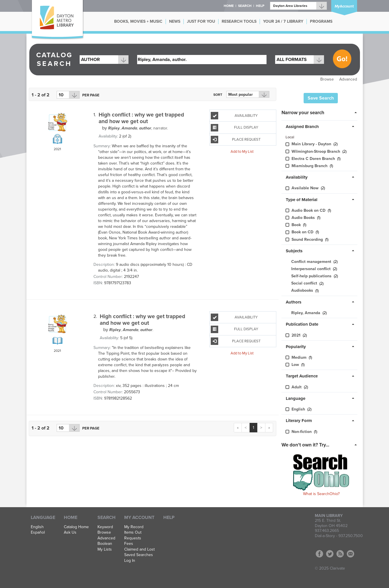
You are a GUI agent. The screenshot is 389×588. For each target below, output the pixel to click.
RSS (340, 554)
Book (297, 225)
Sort (218, 95)
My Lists (105, 549)
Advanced (348, 79)
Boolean (105, 544)
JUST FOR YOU (201, 21)
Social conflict (304, 283)
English (299, 409)
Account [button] (344, 6)
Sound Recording (308, 239)
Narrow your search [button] (303, 113)
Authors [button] (294, 302)
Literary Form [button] (299, 421)
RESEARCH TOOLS (239, 21)
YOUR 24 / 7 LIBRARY (283, 21)
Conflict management (311, 262)
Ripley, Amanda (306, 313)
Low (296, 365)
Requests (133, 538)
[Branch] (298, 6)
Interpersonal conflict (311, 269)
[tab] (321, 112)
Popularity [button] (296, 347)
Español (38, 532)
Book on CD (303, 232)
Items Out (133, 532)
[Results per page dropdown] (68, 95)
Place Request (235, 140)
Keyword (105, 527)
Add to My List (242, 152)
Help (169, 518)
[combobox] (104, 60)
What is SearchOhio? (321, 494)
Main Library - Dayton (312, 144)
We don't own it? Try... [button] (305, 445)
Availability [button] (297, 177)
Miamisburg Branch (310, 166)
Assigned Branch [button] (302, 127)
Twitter (330, 554)
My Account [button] (139, 518)
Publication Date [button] (302, 324)
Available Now (306, 188)
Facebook (319, 554)
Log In (130, 561)
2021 (297, 335)
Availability (234, 116)
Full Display (234, 128)
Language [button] (296, 398)
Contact (350, 554)
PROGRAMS (321, 21)
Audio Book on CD (309, 210)
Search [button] (245, 6)
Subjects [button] (294, 251)
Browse (327, 79)
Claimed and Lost (139, 549)
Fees (129, 544)
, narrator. (138, 128)
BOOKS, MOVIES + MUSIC (138, 21)
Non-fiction (302, 432)
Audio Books (304, 218)
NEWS (175, 21)
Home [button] (229, 6)
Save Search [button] (321, 98)
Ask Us (70, 532)
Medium (300, 357)
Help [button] (260, 6)
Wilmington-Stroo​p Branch (316, 151)
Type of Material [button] (302, 200)
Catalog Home (76, 527)
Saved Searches (139, 555)
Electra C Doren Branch (314, 159)
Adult (297, 387)
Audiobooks (302, 291)
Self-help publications (311, 276)
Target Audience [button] (302, 376)
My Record (134, 527)
